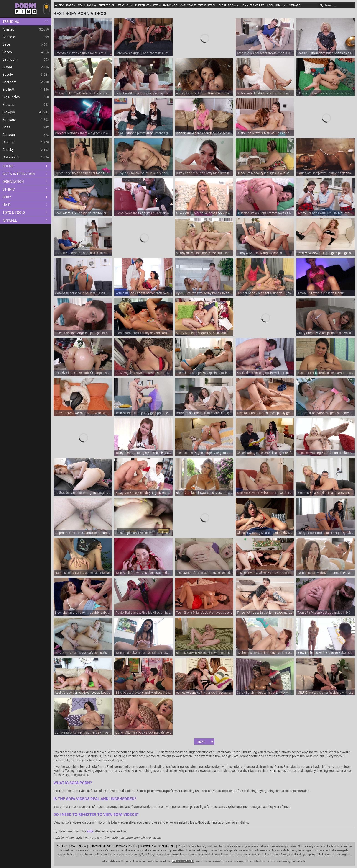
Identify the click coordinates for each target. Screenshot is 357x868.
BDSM (7, 67)
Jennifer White (253, 5)
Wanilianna (87, 5)
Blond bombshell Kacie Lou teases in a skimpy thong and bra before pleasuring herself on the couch (204, 493)
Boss (6, 127)
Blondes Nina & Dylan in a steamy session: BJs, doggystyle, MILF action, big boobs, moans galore (325, 493)
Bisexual (9, 105)
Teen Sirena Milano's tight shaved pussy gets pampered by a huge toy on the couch (204, 613)
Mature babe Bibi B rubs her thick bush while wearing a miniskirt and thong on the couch (83, 93)
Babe (6, 44)
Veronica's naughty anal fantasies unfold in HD (144, 53)
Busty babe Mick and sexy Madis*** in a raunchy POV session (204, 173)
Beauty (8, 75)
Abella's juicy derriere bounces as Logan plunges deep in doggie (83, 693)
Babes (7, 52)
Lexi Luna (274, 5)
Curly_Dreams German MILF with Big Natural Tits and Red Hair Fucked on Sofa (83, 413)
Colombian (11, 157)
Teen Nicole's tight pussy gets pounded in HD (144, 413)
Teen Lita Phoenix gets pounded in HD (324, 613)
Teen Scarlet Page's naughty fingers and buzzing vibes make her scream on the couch (204, 453)
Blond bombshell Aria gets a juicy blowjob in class (144, 213)
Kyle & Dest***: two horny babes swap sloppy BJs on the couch (204, 293)
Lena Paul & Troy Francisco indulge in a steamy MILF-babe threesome (144, 93)
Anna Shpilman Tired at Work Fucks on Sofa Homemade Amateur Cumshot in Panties (144, 533)
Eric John (125, 5)
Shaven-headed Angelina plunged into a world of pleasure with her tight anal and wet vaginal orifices (83, 333)
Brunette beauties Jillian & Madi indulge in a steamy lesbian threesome (204, 413)
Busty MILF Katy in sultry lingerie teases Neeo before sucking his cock (144, 493)
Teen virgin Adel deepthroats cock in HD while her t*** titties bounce (265, 53)
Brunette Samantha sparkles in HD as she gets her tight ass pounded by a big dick (83, 253)
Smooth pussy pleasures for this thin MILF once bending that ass (83, 53)
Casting (8, 142)
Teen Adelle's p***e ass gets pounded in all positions (144, 573)
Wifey (59, 5)
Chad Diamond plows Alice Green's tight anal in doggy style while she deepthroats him (144, 133)
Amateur (9, 29)
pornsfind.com (183, 861)
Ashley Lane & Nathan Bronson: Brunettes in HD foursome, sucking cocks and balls (204, 93)
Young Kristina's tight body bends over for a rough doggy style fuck (144, 293)
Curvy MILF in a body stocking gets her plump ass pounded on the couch (144, 732)
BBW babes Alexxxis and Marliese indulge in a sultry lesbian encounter (144, 693)
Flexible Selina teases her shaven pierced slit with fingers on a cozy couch (325, 93)
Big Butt (8, 90)
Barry (71, 5)
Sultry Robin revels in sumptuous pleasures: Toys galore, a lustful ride (265, 133)
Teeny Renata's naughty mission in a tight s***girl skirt (144, 453)
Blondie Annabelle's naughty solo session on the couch (204, 133)
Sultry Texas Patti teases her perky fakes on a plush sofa (325, 533)
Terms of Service (101, 846)
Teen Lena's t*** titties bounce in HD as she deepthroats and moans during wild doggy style (325, 573)
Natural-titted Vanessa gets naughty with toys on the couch (325, 413)
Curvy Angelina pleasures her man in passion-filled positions (83, 173)
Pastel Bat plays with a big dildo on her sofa (144, 613)
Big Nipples (11, 97)
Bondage (9, 120)
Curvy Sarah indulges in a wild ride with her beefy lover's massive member (265, 693)
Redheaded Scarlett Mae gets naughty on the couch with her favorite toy (83, 493)
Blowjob (9, 112)
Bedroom (9, 82)
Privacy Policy (127, 846)
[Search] (321, 5)
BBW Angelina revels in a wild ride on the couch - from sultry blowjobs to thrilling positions (144, 373)
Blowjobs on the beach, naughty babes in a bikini (83, 613)
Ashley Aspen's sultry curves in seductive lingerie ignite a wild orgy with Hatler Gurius (204, 693)
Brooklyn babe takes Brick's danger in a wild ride (83, 373)
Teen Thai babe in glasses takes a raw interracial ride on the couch (144, 653)
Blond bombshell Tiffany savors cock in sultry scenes (144, 333)
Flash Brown (228, 5)
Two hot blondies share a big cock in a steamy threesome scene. (83, 133)
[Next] (204, 742)
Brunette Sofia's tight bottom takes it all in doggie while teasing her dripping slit (265, 213)
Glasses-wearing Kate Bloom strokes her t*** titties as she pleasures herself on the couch (325, 453)
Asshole (9, 37)
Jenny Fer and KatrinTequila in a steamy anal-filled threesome (325, 213)
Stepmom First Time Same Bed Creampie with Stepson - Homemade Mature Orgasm (83, 533)
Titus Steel (207, 5)
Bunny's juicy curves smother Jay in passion (83, 732)
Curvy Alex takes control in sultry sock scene (144, 173)
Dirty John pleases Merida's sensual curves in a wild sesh (83, 653)
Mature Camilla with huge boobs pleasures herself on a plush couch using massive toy (325, 53)
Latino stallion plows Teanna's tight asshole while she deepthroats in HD (325, 173)
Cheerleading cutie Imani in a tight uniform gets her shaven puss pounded (265, 453)
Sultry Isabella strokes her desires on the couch (265, 93)
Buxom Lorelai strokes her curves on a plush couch (325, 373)
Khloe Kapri (292, 5)
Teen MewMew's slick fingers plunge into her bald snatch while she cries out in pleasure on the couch (325, 253)
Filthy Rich (107, 5)
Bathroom (10, 59)
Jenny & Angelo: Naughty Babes (259, 253)
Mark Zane (188, 5)
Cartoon (9, 135)
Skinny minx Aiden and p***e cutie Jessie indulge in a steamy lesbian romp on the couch (204, 253)
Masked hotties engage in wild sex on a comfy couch (265, 373)
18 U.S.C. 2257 (66, 846)
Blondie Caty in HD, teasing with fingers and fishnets (204, 653)
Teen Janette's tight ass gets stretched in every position (204, 573)
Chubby (8, 150)
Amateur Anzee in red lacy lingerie (321, 293)
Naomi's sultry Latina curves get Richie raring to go (83, 573)
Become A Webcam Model (158, 846)
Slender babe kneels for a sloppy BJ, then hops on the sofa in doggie (265, 293)
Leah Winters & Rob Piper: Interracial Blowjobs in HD (83, 213)
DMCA (82, 846)
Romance (170, 5)
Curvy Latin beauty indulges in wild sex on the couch (265, 173)
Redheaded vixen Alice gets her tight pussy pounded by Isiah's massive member (265, 653)
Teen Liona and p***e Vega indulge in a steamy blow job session (204, 373)
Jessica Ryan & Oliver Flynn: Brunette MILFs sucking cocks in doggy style (265, 573)
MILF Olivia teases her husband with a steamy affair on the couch (325, 693)
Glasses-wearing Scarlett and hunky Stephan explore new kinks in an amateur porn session (265, 533)
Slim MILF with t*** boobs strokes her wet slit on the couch (265, 493)
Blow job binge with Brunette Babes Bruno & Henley (325, 653)
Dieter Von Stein (148, 5)
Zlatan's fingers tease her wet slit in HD (82, 293)
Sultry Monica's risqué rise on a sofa (201, 333)
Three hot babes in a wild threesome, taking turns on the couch (265, 613)
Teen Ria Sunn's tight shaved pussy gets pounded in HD (265, 413)
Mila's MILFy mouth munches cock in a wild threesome (204, 213)
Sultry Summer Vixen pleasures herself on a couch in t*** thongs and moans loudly (325, 333)
